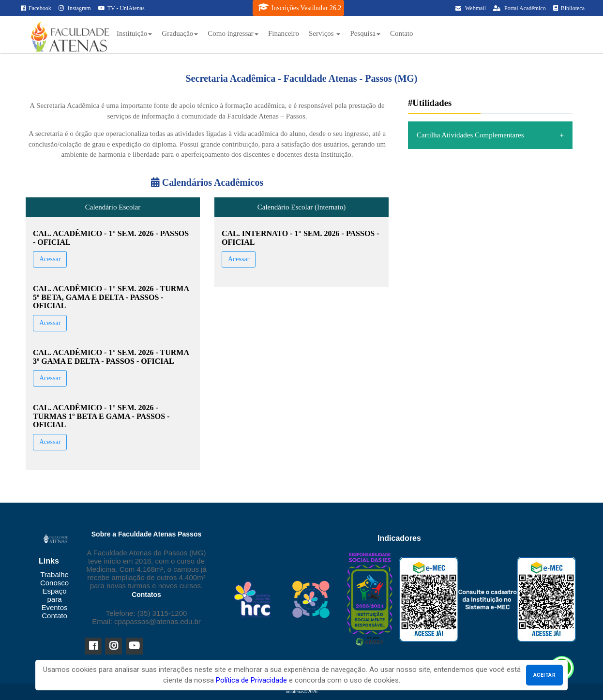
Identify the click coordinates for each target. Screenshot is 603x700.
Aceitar (544, 675)
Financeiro (284, 33)
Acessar (50, 259)
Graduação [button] (180, 33)
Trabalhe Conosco (54, 579)
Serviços (324, 33)
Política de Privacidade (251, 680)
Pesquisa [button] (365, 33)
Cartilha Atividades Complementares (470, 135)
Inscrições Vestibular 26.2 (300, 7)
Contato (402, 33)
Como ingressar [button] (233, 33)
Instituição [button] (134, 33)
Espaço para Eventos (54, 599)
